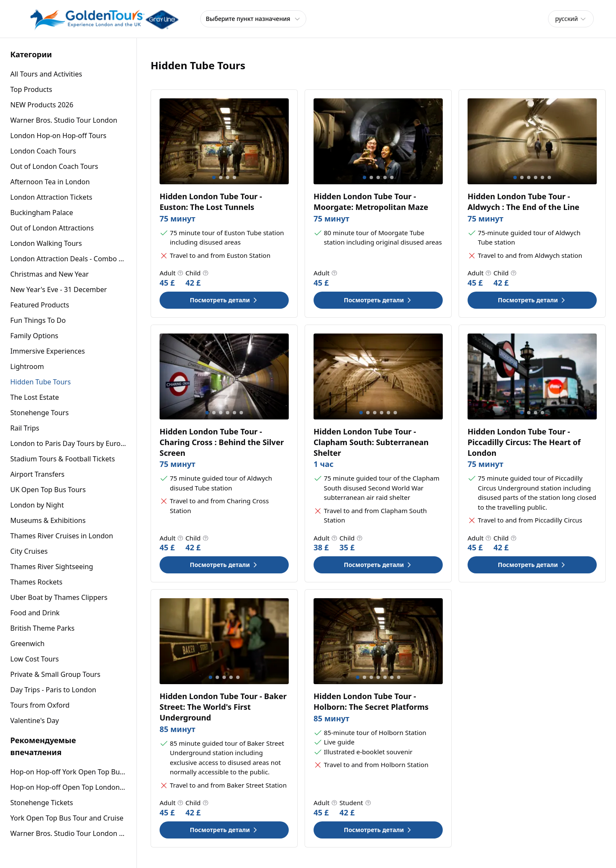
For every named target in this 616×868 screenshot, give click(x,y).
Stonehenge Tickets (42, 803)
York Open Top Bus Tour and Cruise (67, 818)
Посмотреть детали (224, 300)
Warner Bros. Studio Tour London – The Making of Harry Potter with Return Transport (68, 833)
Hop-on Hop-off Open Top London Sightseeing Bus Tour (68, 787)
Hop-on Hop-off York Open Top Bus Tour (68, 772)
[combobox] (571, 19)
